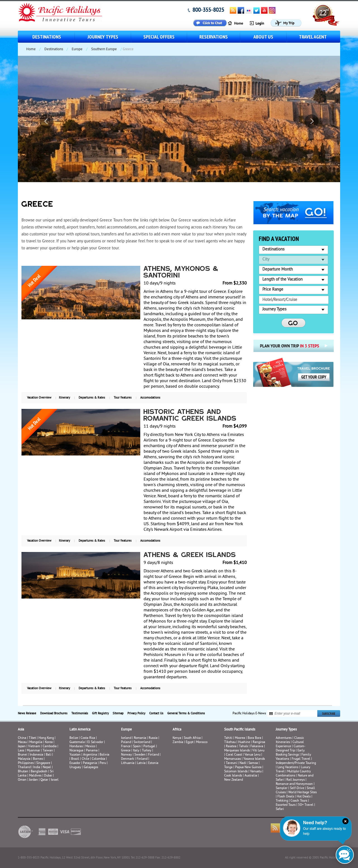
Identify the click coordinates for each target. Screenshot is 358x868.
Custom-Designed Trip (291, 749)
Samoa (253, 763)
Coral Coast (234, 755)
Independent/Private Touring (296, 763)
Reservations (214, 37)
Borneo (38, 759)
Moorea (240, 738)
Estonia (153, 763)
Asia (21, 730)
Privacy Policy (136, 713)
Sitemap (118, 713)
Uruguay (75, 767)
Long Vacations (288, 767)
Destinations (47, 37)
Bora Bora (254, 738)
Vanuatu (256, 772)
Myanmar (33, 751)
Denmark (128, 759)
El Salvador (95, 742)
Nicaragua (76, 751)
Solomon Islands (236, 772)
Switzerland (142, 742)
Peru (103, 763)
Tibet (33, 738)
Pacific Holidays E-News (249, 714)
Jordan (33, 780)
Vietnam (34, 747)
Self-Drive (297, 788)
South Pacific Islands (240, 730)
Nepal (47, 767)
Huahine (244, 742)
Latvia (141, 763)
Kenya (177, 738)
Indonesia (36, 755)
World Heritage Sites (303, 793)
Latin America (80, 730)
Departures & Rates (92, 398)
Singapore (43, 763)
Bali (49, 755)
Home (31, 49)
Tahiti (228, 738)
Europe (77, 49)
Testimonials (80, 713)
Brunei (22, 755)
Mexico (90, 747)
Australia (251, 776)
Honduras (76, 747)
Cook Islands (233, 776)
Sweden (140, 755)
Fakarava (257, 747)
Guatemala (77, 742)
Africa (177, 730)
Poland (126, 742)
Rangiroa (259, 742)
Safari (280, 809)
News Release (27, 713)
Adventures (284, 738)
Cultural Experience (290, 744)
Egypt (190, 742)
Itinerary (64, 398)
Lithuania (128, 763)
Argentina (90, 755)
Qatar (44, 780)
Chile (85, 759)
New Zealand (234, 780)
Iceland (126, 738)
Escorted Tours (286, 805)
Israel (55, 780)
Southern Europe (104, 49)
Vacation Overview (39, 398)
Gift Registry (100, 713)
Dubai (48, 776)
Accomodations (150, 398)
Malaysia (24, 759)
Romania (140, 738)
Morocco (202, 742)
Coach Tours (299, 801)
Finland (153, 755)
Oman (22, 780)
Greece (126, 751)
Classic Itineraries (290, 740)
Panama (92, 751)
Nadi (243, 763)
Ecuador (75, 763)
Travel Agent (313, 37)
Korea (49, 742)
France (126, 747)
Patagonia (90, 763)
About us (263, 37)
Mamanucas (233, 759)
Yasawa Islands (254, 759)
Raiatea (231, 747)
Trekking (282, 801)
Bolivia (104, 755)
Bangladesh (39, 772)
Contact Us (156, 713)
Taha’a (243, 747)
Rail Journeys (296, 780)
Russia (153, 738)
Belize (74, 738)
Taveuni (231, 763)
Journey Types (103, 37)
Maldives (35, 776)
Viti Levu (258, 751)
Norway (126, 755)
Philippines (26, 763)
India (37, 767)
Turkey (147, 751)
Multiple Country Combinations (293, 774)
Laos (21, 751)
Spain (137, 747)
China (22, 738)
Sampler (282, 788)
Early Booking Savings (290, 753)
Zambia (178, 742)
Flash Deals (286, 797)
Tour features (123, 398)
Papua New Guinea (248, 767)
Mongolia (36, 742)
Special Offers (159, 37)
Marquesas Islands (237, 751)
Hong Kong (46, 738)
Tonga (228, 767)
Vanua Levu (252, 755)
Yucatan (75, 755)
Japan (22, 747)
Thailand (24, 767)
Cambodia (50, 747)
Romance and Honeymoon (294, 784)
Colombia (98, 759)
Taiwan (48, 751)
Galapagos (91, 767)
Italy (136, 751)
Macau (22, 742)
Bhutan (23, 772)
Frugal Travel (301, 759)
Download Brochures (54, 713)
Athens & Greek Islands (190, 555)
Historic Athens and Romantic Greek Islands (190, 416)
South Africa (192, 738)
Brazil (75, 759)
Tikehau (230, 742)
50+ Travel (306, 805)
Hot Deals (304, 797)
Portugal (149, 747)
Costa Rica (88, 738)
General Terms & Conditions (186, 713)
